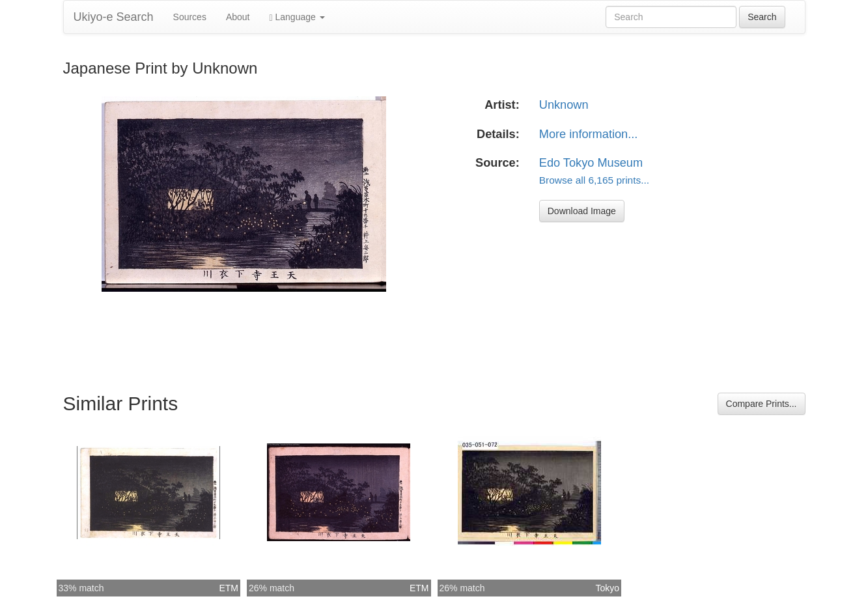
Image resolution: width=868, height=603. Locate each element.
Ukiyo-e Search (114, 17)
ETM (229, 588)
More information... (589, 134)
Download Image (582, 211)
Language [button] (297, 17)
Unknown (564, 105)
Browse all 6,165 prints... (594, 180)
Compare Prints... (762, 404)
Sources (190, 17)
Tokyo (607, 588)
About (238, 17)
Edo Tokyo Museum (591, 163)
